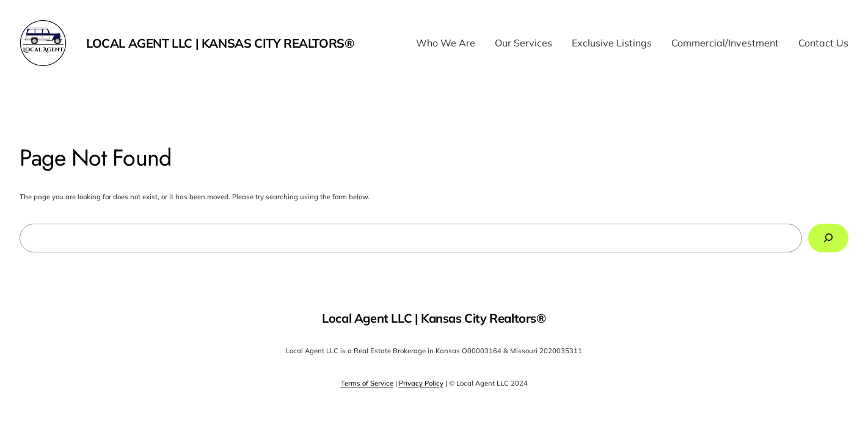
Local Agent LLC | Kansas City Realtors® (220, 43)
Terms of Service (367, 383)
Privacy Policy (421, 383)
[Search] (828, 238)
